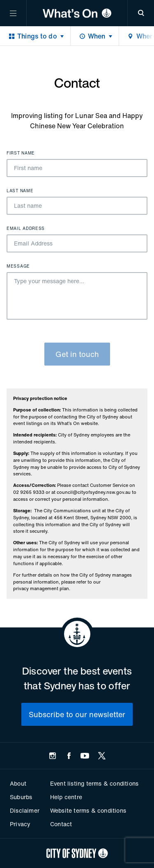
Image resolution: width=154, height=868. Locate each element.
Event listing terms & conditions (94, 783)
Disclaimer (25, 810)
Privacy (20, 824)
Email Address (26, 229)
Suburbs (21, 797)
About (18, 783)
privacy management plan (41, 589)
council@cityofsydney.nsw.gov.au (94, 492)
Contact (61, 824)
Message (18, 266)
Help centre (66, 797)
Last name (20, 191)
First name (21, 153)
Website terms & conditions (88, 810)
